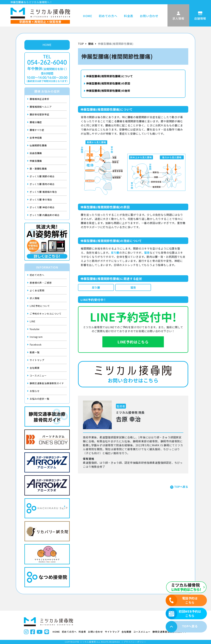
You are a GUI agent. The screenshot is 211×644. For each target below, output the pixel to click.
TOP (81, 44)
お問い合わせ (149, 16)
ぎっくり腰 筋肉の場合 (42, 184)
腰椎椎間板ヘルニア (41, 107)
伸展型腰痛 (36, 161)
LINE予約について (40, 306)
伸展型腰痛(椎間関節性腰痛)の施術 (107, 91)
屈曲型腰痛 (36, 153)
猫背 (133, 287)
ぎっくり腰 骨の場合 (41, 200)
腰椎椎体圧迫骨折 (39, 99)
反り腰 (96, 287)
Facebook (36, 345)
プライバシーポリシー (135, 642)
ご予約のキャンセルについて (45, 314)
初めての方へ (108, 16)
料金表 (129, 16)
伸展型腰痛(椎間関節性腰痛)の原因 (107, 83)
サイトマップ (37, 360)
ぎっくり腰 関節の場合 (42, 176)
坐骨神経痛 (36, 138)
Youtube (35, 329)
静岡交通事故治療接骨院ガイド (47, 383)
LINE (32, 321)
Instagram (36, 337)
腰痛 (91, 44)
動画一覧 (35, 352)
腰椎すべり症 (37, 130)
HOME (88, 16)
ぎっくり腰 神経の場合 (42, 207)
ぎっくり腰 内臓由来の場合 (45, 215)
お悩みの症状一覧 (39, 399)
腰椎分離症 (36, 122)
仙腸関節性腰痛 (38, 145)
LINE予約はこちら (133, 342)
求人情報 (35, 298)
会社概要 (35, 368)
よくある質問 (37, 290)
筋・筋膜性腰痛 (38, 169)
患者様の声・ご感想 (41, 283)
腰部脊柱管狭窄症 (39, 114)
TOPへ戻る (181, 487)
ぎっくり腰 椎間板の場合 (43, 192)
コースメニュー (38, 376)
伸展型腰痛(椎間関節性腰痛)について (108, 76)
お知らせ (35, 391)
